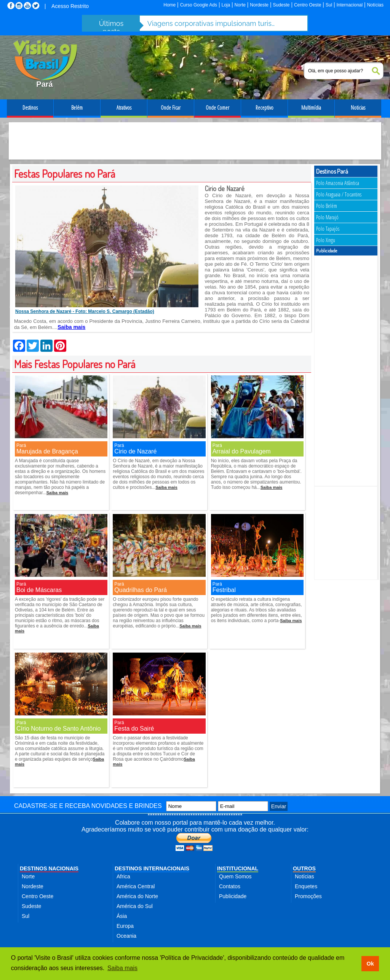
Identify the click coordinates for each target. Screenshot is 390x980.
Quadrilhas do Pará (141, 590)
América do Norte (137, 896)
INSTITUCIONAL (238, 868)
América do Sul (135, 906)
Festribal (224, 590)
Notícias (375, 5)
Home (169, 5)
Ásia (122, 916)
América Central (136, 886)
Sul (329, 5)
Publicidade (233, 896)
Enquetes (306, 886)
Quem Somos (235, 876)
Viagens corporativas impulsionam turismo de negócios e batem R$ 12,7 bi (212, 23)
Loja (226, 5)
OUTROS (304, 868)
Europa (125, 926)
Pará (21, 445)
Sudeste (281, 5)
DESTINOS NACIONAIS (49, 868)
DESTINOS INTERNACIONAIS (152, 868)
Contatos (230, 886)
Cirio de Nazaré (135, 451)
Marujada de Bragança (47, 451)
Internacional (350, 5)
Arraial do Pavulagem (242, 451)
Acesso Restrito (70, 6)
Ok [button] (370, 964)
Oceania (126, 936)
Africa (123, 876)
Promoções (308, 896)
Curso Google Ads (199, 5)
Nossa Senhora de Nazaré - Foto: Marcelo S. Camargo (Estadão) (85, 311)
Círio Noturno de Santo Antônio (58, 729)
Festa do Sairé (134, 729)
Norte (240, 5)
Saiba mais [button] (122, 968)
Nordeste (259, 5)
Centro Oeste (308, 5)
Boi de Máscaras (39, 590)
